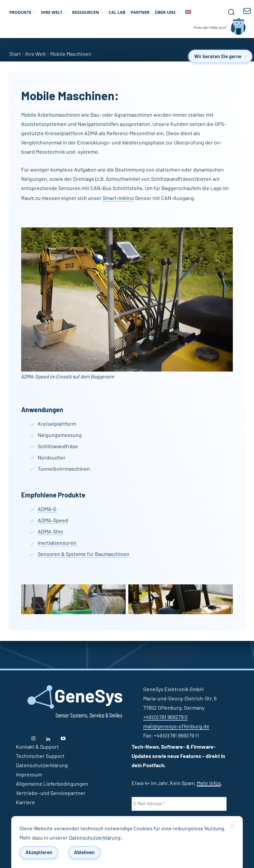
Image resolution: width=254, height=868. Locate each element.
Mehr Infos (209, 783)
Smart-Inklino (118, 198)
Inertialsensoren (58, 543)
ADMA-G (47, 509)
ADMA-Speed (53, 521)
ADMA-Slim (50, 532)
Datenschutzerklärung (95, 838)
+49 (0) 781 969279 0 (165, 717)
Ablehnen (84, 853)
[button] (231, 12)
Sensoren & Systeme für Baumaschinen (84, 554)
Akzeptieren (39, 853)
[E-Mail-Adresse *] (179, 804)
